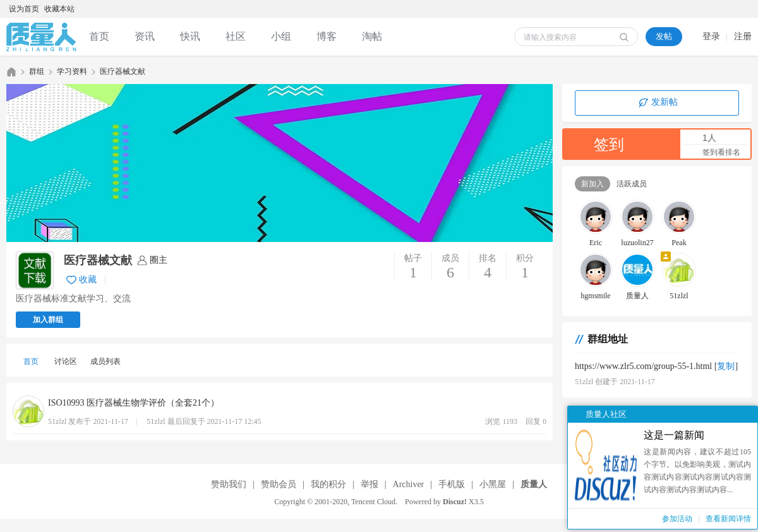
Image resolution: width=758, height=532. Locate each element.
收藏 (88, 280)
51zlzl (679, 296)
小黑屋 (493, 484)
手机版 (452, 484)
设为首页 (24, 9)
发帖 (664, 36)
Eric (596, 243)
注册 (743, 36)
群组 (37, 71)
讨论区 (66, 361)
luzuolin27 (637, 243)
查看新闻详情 (728, 519)
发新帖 (657, 103)
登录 (711, 36)
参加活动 (677, 519)
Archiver (409, 484)
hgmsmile (595, 296)
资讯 (145, 36)
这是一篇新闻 (674, 435)
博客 (327, 36)
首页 (99, 36)
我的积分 (328, 484)
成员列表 (105, 361)
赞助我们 (229, 484)
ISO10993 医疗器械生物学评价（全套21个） (134, 403)
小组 (281, 36)
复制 (726, 366)
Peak (679, 243)
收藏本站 (59, 9)
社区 (236, 36)
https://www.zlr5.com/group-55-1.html (643, 366)
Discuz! (455, 502)
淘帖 (372, 36)
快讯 (190, 36)
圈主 (159, 260)
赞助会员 (279, 484)
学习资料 (72, 71)
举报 (370, 484)
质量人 (11, 72)
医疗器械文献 (123, 71)
